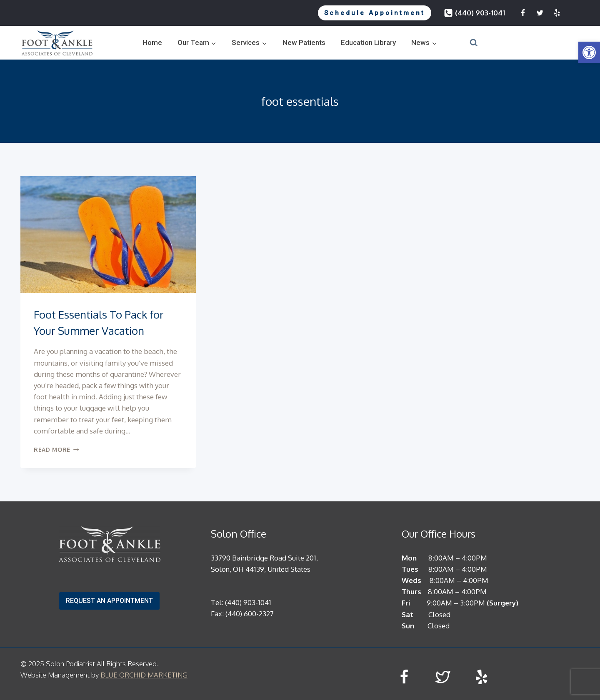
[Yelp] (557, 13)
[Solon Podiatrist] (57, 43)
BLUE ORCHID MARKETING (144, 675)
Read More (56, 450)
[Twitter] (540, 13)
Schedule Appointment (375, 13)
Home (152, 42)
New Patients (304, 42)
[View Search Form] (463, 43)
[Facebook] (523, 13)
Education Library (368, 42)
